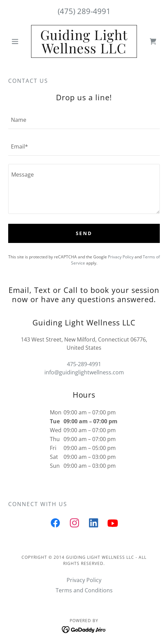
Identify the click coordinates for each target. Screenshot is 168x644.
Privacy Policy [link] (121, 257)
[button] (20, 41)
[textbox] (84, 120)
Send (84, 233)
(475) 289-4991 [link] (84, 11)
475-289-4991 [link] (84, 364)
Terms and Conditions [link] (84, 590)
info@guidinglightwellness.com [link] (84, 372)
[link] (84, 41)
